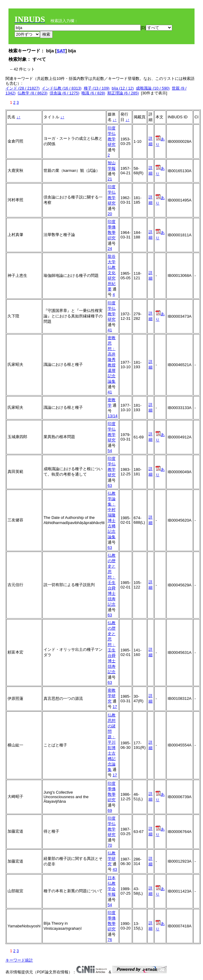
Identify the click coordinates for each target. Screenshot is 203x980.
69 (110, 810)
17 (115, 707)
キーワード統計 (19, 960)
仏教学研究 (112, 859)
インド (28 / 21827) (23, 88)
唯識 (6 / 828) (93, 93)
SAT (61, 51)
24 (110, 249)
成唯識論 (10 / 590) (153, 88)
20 (110, 214)
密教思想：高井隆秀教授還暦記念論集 (112, 360)
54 (110, 451)
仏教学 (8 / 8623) (32, 93)
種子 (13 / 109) (97, 88)
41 (110, 330)
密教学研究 (112, 696)
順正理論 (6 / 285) (123, 93)
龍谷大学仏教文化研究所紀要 (112, 273)
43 (115, 869)
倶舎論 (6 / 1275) (64, 93)
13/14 (113, 416)
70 (110, 845)
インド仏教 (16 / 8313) (62, 88)
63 (110, 485)
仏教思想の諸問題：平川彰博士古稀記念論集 (112, 742)
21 (110, 179)
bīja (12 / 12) (123, 88)
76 (110, 940)
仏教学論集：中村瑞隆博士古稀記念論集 (112, 515)
